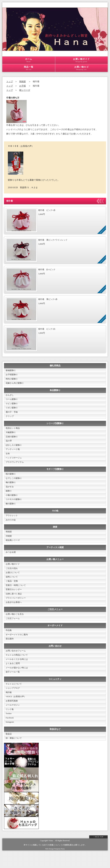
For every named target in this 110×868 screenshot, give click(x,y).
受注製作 (10, 650)
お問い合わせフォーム (17, 662)
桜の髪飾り (11, 479)
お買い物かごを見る (15, 624)
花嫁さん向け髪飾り (15, 384)
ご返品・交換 (12, 590)
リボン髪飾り (12, 410)
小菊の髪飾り (12, 501)
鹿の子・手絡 (12, 414)
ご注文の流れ (12, 576)
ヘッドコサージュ (14, 462)
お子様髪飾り (12, 375)
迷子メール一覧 (13, 684)
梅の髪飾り (11, 487)
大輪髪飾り (11, 435)
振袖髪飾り (11, 371)
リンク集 (10, 723)
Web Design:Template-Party (55, 864)
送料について (12, 585)
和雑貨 (23, 82)
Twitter (9, 728)
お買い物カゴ (82, 68)
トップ (10, 82)
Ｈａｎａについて (14, 696)
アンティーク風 (13, 453)
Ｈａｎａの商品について (18, 666)
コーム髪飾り (12, 401)
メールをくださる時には (18, 671)
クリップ (10, 418)
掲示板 (9, 705)
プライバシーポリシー (17, 608)
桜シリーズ (25, 90)
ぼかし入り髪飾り (14, 448)
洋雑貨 (9, 543)
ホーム (29, 60)
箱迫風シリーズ (13, 548)
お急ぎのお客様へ (14, 612)
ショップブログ (13, 701)
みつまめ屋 (11, 560)
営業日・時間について (17, 594)
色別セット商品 (13, 431)
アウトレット (12, 522)
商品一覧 (29, 68)
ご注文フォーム (13, 629)
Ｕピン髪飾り (12, 405)
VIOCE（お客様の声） (17, 710)
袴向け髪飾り (12, 379)
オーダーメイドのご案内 (18, 645)
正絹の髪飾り (12, 440)
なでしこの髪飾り (14, 483)
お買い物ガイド (82, 60)
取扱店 (9, 749)
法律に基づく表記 (14, 603)
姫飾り (9, 496)
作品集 (9, 641)
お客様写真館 (12, 714)
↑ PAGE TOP (98, 852)
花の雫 (9, 444)
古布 (8, 457)
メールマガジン (13, 719)
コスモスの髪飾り (14, 505)
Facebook (10, 732)
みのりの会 (11, 526)
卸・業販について (14, 753)
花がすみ (10, 492)
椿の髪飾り (11, 510)
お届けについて (13, 581)
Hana (51, 856)
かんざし (10, 396)
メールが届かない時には (18, 680)
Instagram (10, 737)
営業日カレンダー (14, 599)
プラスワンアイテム (15, 466)
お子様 (23, 86)
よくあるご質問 (13, 675)
